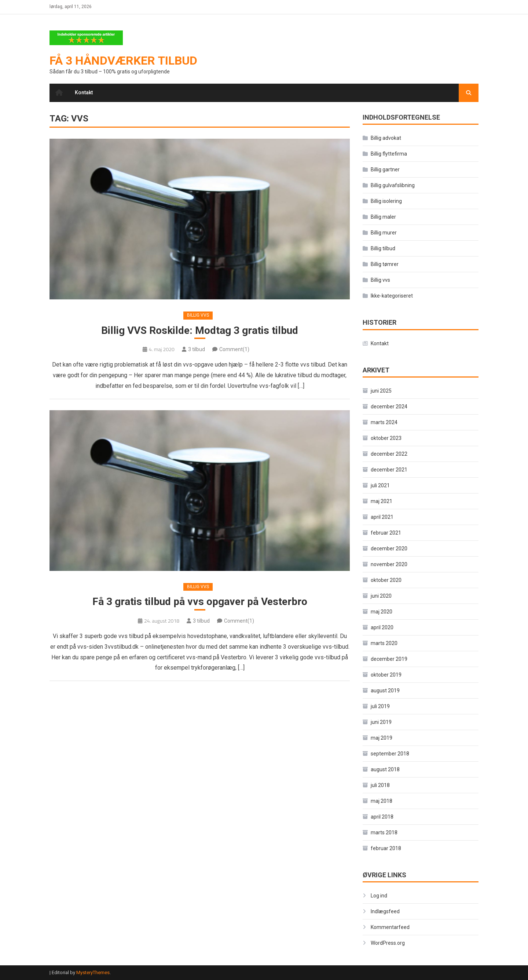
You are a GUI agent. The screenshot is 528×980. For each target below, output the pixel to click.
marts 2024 (384, 422)
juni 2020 (381, 596)
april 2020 (382, 627)
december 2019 (389, 659)
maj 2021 (382, 501)
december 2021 (389, 470)
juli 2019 (380, 706)
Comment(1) (234, 349)
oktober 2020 (386, 580)
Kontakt (84, 92)
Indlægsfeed (385, 911)
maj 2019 (382, 738)
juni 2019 (381, 722)
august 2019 (385, 691)
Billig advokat (386, 138)
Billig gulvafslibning (393, 185)
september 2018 (390, 754)
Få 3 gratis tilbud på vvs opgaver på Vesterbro (200, 602)
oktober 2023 (386, 438)
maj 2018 (382, 801)
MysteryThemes (93, 972)
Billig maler (383, 217)
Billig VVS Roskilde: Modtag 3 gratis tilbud (200, 330)
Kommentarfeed (390, 927)
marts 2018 (384, 833)
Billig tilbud (383, 248)
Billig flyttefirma (389, 154)
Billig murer (384, 233)
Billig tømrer (385, 264)
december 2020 (389, 549)
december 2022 (389, 454)
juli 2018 (380, 785)
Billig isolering (386, 201)
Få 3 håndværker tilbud (123, 61)
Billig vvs (198, 315)
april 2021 (382, 517)
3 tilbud (197, 349)
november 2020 (389, 564)
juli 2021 (380, 485)
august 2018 (385, 769)
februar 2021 (386, 533)
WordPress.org (388, 943)
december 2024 (389, 407)
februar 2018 (386, 848)
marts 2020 (384, 643)
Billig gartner (385, 170)
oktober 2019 (386, 675)
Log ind (379, 896)
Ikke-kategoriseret (392, 296)
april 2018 (382, 817)
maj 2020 (382, 612)
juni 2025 (381, 391)
